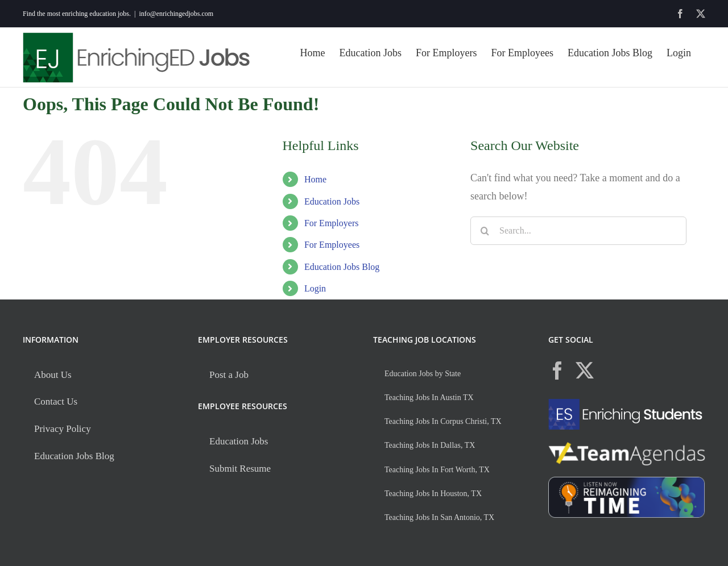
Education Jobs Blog (342, 267)
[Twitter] (585, 371)
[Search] (485, 231)
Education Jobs (332, 201)
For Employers (332, 223)
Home (315, 179)
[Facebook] (557, 371)
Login (315, 288)
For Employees (332, 245)
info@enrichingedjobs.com (176, 14)
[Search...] (578, 231)
